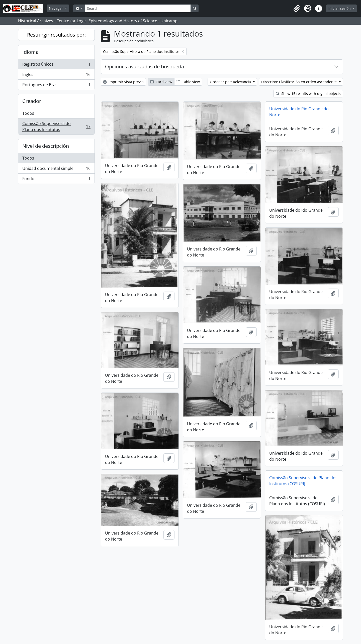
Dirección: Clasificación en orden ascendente (299, 82)
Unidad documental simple (56, 169)
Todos (28, 113)
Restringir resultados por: (56, 35)
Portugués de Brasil (56, 86)
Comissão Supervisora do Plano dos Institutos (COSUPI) (303, 481)
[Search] (138, 8)
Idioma (30, 52)
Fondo (56, 180)
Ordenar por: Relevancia (231, 82)
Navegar (56, 8)
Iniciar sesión (340, 8)
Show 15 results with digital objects (308, 94)
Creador (32, 101)
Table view (188, 82)
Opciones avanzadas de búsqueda (145, 67)
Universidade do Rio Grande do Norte (299, 112)
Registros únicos (56, 65)
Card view (161, 82)
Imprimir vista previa (123, 82)
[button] (297, 9)
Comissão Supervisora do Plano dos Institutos (56, 126)
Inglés (56, 76)
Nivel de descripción (46, 146)
